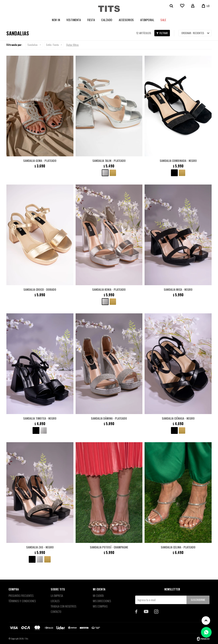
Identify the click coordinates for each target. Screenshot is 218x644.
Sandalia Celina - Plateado (178, 547)
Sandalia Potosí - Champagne (109, 547)
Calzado (107, 20)
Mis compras (100, 606)
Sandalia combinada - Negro (178, 161)
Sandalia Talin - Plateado (109, 161)
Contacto (56, 612)
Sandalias (33, 45)
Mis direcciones (102, 601)
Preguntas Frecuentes (21, 596)
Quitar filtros (72, 45)
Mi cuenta (98, 596)
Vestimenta (74, 20)
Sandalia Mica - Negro (178, 289)
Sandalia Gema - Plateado (40, 161)
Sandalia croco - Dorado (40, 289)
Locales (55, 601)
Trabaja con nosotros (63, 606)
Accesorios (126, 20)
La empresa (57, 596)
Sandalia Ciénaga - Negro (178, 418)
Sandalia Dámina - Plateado (109, 418)
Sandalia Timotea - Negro (40, 418)
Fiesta (91, 20)
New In (56, 20)
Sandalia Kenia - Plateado (109, 289)
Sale (163, 20)
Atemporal (147, 20)
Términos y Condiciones (22, 601)
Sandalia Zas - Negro (40, 547)
